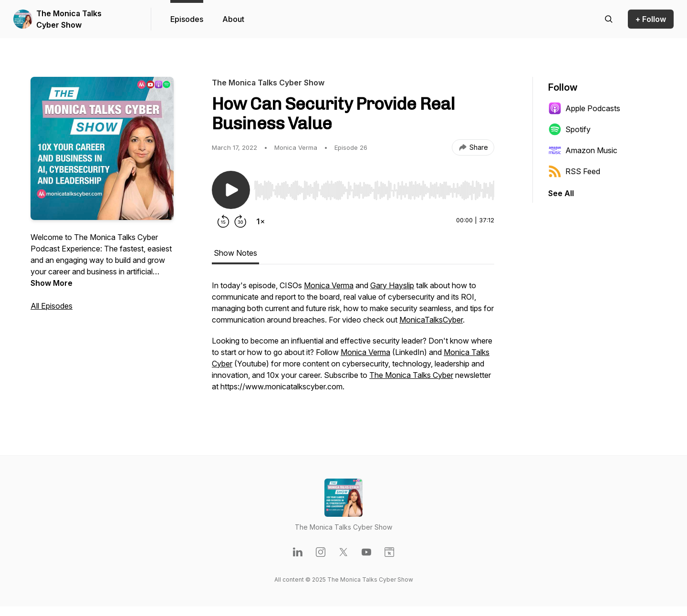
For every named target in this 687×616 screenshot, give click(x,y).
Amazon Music (583, 150)
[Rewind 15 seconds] (223, 221)
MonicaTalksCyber (431, 320)
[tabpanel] (353, 341)
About (233, 19)
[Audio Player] (374, 188)
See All (561, 193)
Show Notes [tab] (235, 253)
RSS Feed (574, 171)
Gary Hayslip (392, 285)
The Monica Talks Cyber (411, 375)
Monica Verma (329, 285)
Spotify (569, 129)
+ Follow (651, 19)
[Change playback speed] (260, 221)
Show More (52, 283)
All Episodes (52, 306)
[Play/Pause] (231, 190)
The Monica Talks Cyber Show (69, 19)
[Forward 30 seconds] (240, 221)
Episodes (187, 19)
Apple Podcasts (584, 108)
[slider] (374, 190)
